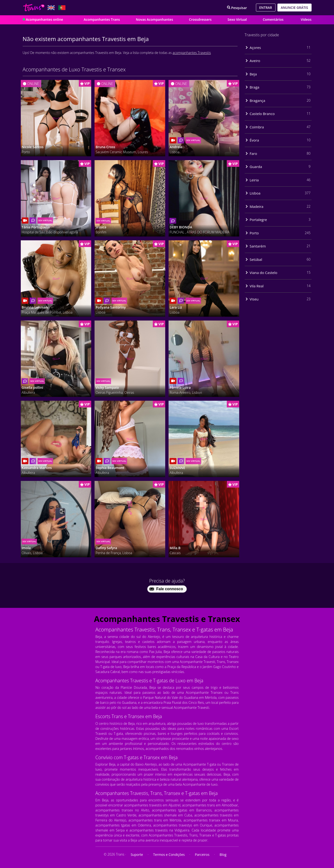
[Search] (237, 8)
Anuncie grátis (294, 8)
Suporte (137, 855)
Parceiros (202, 855)
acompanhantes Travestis (192, 53)
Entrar (266, 8)
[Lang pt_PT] (62, 8)
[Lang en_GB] (51, 8)
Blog (223, 855)
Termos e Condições (169, 855)
